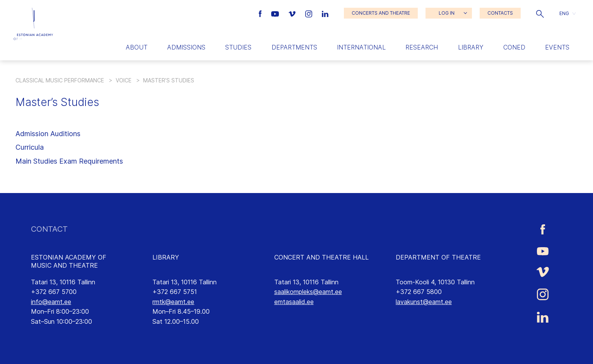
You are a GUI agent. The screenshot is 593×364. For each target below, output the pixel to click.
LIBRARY (166, 257)
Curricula (30, 147)
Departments (294, 47)
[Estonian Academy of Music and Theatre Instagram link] (310, 13)
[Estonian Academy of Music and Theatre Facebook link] (261, 13)
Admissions (186, 47)
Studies (238, 47)
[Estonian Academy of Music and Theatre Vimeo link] (293, 13)
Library (471, 47)
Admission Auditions (48, 134)
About (137, 47)
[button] (540, 13)
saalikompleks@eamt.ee (308, 292)
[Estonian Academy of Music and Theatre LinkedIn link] (325, 13)
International (361, 47)
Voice (124, 80)
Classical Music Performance (60, 80)
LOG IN (447, 13)
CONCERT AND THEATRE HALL (321, 257)
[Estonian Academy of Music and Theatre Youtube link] (276, 13)
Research (422, 47)
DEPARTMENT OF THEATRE (438, 257)
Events (557, 47)
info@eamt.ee (51, 302)
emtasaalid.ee (294, 302)
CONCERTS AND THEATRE (381, 13)
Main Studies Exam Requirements (69, 161)
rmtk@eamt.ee (173, 302)
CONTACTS (500, 13)
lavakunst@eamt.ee (424, 302)
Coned (514, 47)
